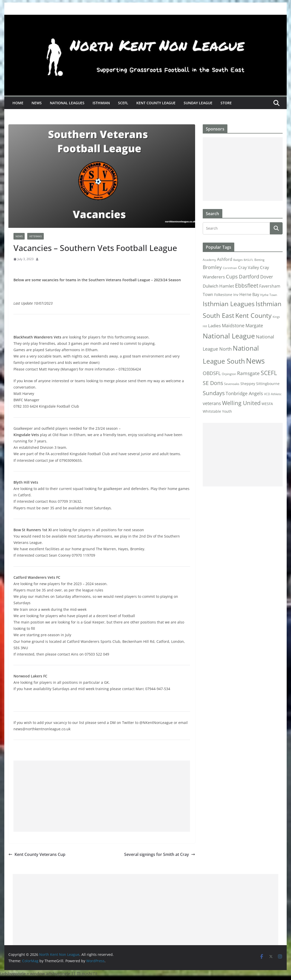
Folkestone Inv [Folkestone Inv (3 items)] (226, 295)
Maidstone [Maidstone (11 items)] (233, 325)
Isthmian (101, 103)
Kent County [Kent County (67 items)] (253, 315)
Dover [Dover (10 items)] (267, 277)
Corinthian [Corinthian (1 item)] (230, 268)
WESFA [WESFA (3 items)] (267, 404)
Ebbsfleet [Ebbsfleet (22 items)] (247, 286)
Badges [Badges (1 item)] (238, 260)
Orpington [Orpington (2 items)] (229, 374)
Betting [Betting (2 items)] (259, 260)
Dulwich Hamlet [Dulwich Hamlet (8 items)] (218, 286)
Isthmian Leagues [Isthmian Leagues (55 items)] (229, 304)
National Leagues (67, 103)
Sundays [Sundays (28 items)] (214, 393)
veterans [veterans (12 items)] (212, 403)
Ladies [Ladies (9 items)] (214, 325)
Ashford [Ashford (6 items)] (225, 259)
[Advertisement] (102, 796)
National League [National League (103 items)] (229, 336)
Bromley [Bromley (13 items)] (212, 267)
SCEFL (123, 103)
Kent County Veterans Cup (37, 854)
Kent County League (156, 103)
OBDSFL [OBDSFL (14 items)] (212, 373)
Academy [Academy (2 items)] (209, 260)
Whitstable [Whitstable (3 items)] (212, 411)
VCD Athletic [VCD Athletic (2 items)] (273, 394)
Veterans (35, 236)
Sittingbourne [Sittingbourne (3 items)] (268, 384)
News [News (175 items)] (255, 361)
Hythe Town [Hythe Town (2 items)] (269, 295)
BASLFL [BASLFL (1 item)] (249, 260)
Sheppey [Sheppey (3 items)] (248, 384)
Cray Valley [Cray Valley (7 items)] (249, 267)
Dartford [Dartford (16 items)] (249, 277)
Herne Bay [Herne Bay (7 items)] (249, 294)
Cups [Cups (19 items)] (232, 276)
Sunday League (198, 103)
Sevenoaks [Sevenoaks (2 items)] (232, 384)
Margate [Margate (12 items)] (254, 325)
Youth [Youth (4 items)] (227, 411)
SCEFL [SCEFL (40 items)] (269, 373)
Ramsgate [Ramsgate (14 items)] (248, 373)
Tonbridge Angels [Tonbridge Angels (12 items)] (244, 393)
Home (18, 103)
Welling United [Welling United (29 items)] (241, 403)
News (37, 103)
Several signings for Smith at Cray (160, 854)
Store (226, 103)
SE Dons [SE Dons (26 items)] (213, 383)
